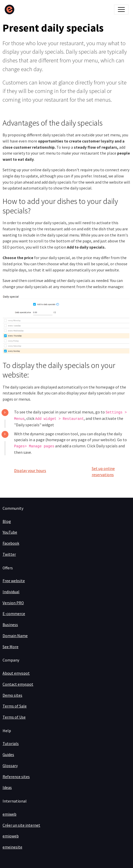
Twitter (9, 554)
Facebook (11, 543)
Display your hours (30, 471)
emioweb (11, 836)
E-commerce (14, 614)
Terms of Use (14, 717)
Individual (11, 592)
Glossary (10, 766)
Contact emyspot (18, 684)
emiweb (9, 814)
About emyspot (16, 673)
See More (11, 647)
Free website (14, 581)
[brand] (11, 10)
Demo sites (12, 695)
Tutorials (11, 744)
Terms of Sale (15, 706)
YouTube (10, 532)
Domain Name (15, 636)
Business (10, 625)
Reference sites (16, 777)
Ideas (7, 787)
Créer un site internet (21, 825)
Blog (7, 521)
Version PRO (13, 603)
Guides (8, 755)
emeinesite (12, 847)
